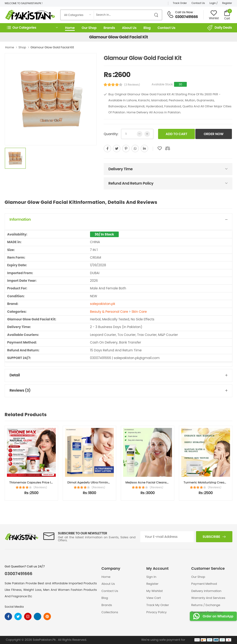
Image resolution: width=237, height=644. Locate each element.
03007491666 (187, 17)
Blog (147, 28)
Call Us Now (184, 12)
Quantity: (111, 134)
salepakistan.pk (103, 304)
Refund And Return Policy (131, 183)
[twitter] (117, 149)
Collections (110, 612)
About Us (129, 28)
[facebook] (107, 149)
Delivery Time (120, 169)
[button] (32, 28)
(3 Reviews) (132, 85)
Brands (109, 28)
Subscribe (211, 537)
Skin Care (139, 312)
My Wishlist (154, 591)
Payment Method (204, 584)
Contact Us (198, 3)
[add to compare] (168, 149)
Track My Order (157, 605)
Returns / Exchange (206, 605)
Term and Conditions (207, 612)
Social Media (14, 607)
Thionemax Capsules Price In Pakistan (38, 482)
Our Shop (89, 28)
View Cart (154, 598)
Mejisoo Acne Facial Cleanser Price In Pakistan (160, 482)
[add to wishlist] (160, 149)
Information (20, 219)
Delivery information (206, 591)
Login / (214, 3)
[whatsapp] (135, 149)
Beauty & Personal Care (109, 312)
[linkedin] (144, 149)
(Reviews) (40, 487)
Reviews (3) (20, 390)
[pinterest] (126, 149)
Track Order (180, 3)
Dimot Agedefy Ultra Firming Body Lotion (98, 482)
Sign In (151, 577)
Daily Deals (220, 28)
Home (70, 28)
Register (227, 3)
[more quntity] (147, 134)
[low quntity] (140, 134)
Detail (15, 375)
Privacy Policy (156, 612)
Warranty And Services (208, 598)
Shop (22, 47)
